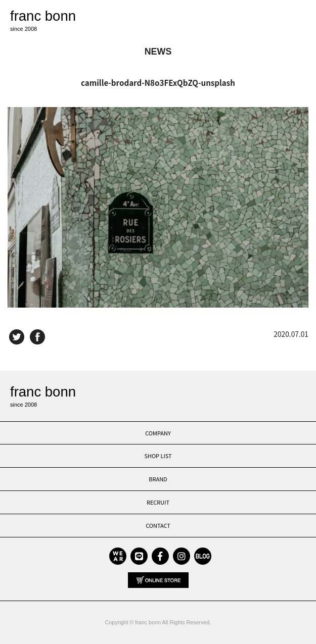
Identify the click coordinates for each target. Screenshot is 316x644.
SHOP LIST (158, 456)
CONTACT (158, 525)
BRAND (158, 479)
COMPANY (158, 433)
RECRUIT (158, 502)
